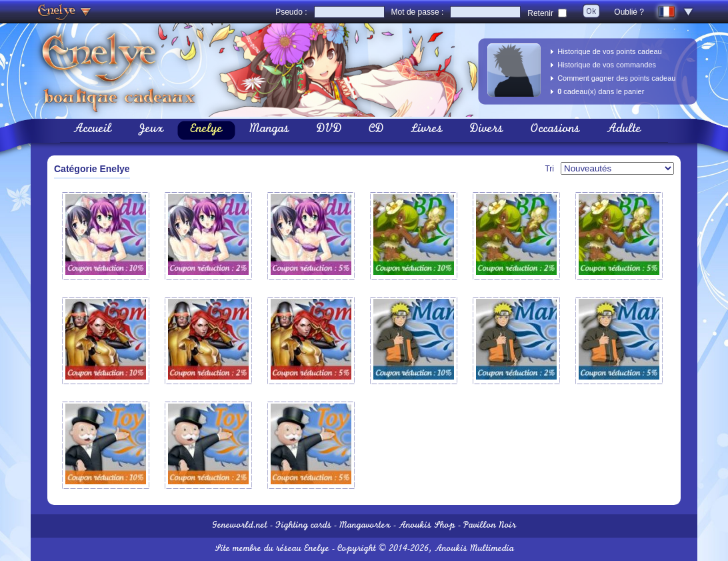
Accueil (92, 130)
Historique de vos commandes (607, 65)
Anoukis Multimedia (474, 549)
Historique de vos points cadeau (610, 51)
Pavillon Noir (490, 526)
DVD (329, 130)
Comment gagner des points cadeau (616, 78)
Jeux (151, 130)
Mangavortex (365, 526)
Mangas (269, 130)
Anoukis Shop (427, 526)
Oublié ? (629, 12)
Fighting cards (303, 526)
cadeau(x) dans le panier (601, 91)
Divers (486, 130)
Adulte (624, 130)
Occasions (555, 130)
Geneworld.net (240, 526)
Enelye (206, 130)
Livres (427, 130)
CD (376, 130)
